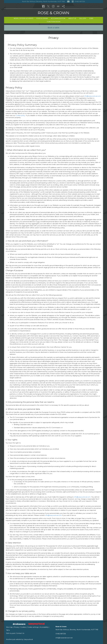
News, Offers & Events (24, 18)
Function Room (54, 22)
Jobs (91, 18)
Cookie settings (33, 627)
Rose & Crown (53, 13)
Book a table (53, 28)
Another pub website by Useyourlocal (19, 639)
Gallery (83, 18)
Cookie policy (20, 115)
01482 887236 (61, 634)
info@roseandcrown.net (64, 638)
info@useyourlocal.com (92, 96)
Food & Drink (42, 18)
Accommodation (58, 18)
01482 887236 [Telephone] (78, 2)
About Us (72, 18)
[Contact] (68, 2)
